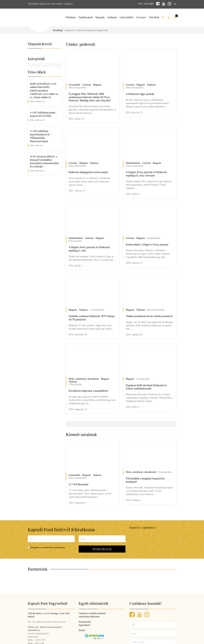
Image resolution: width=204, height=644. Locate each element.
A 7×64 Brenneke (79, 484)
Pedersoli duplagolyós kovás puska (88, 172)
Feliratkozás (102, 549)
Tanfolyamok (85, 17)
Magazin (100, 17)
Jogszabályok (84, 625)
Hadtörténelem (133, 163)
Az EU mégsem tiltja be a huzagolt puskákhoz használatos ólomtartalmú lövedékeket (44, 161)
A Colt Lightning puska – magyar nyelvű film (43, 114)
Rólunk (82, 630)
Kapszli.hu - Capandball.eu (143, 528)
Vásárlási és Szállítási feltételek (92, 613)
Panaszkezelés (85, 622)
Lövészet (141, 17)
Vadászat (112, 17)
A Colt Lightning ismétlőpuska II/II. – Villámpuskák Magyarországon (41, 136)
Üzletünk (154, 17)
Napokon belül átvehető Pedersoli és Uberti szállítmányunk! (146, 387)
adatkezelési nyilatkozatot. (54, 547)
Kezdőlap (58, 30)
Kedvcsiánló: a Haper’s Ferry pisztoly (147, 244)
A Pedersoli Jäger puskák (140, 94)
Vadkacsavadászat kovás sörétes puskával (149, 316)
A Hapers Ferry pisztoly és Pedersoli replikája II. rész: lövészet (146, 174)
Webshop (71, 17)
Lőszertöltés (127, 17)
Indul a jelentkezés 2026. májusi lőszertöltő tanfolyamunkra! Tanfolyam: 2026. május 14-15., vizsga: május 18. (44, 90)
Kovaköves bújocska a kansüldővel (88, 391)
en (175, 4)
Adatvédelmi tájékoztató (89, 616)
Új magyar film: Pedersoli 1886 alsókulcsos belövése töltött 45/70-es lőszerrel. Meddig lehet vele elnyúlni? (90, 97)
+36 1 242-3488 (145, 4)
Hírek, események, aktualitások (84, 379)
